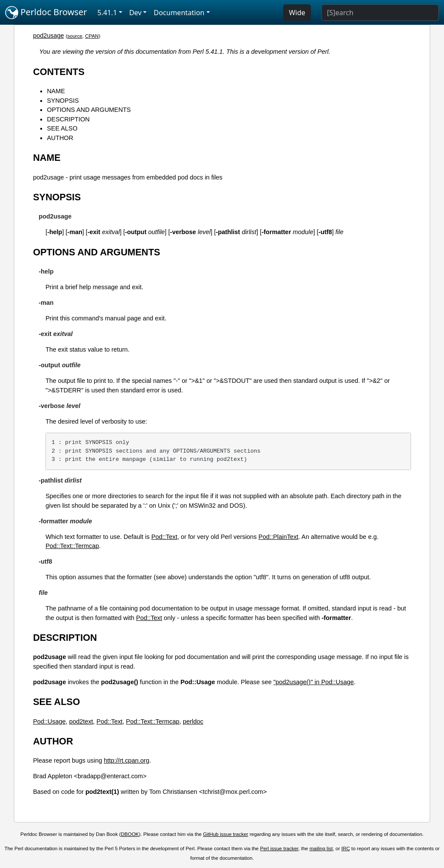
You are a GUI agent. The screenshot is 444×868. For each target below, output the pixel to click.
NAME (56, 91)
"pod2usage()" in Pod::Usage (314, 682)
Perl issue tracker (279, 848)
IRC (346, 848)
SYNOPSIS (63, 101)
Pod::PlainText (278, 537)
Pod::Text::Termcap (72, 546)
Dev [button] (135, 13)
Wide (297, 13)
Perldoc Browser (46, 13)
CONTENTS (59, 72)
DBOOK (130, 834)
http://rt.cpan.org (126, 760)
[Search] (380, 13)
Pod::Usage (49, 721)
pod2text (81, 721)
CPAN (92, 36)
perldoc (193, 721)
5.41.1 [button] (107, 13)
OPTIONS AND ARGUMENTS (89, 110)
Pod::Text (164, 537)
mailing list (321, 848)
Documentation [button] (179, 13)
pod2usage (48, 36)
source (75, 36)
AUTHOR (60, 138)
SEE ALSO (62, 128)
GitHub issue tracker (225, 834)
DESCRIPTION (68, 119)
